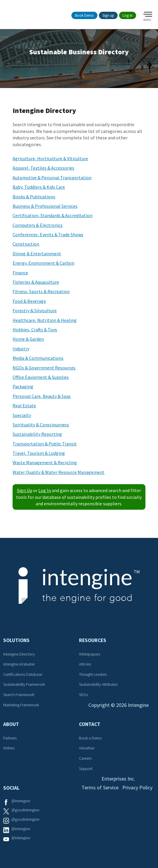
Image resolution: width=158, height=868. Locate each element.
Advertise (87, 748)
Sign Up (25, 490)
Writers (9, 748)
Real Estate (24, 406)
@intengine (21, 801)
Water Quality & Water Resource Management (59, 472)
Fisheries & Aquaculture (36, 282)
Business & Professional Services (45, 206)
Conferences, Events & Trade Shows (48, 234)
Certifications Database (23, 674)
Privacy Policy (137, 787)
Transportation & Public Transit (45, 444)
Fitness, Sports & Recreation (41, 291)
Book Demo (84, 15)
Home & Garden (28, 339)
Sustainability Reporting (37, 434)
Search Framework (19, 695)
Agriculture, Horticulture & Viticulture (50, 158)
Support (86, 769)
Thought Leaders (93, 674)
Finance (20, 273)
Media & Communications (38, 358)
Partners (10, 738)
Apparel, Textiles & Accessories (43, 168)
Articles (85, 664)
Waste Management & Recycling (45, 462)
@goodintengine (25, 810)
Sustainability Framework (24, 684)
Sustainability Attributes (98, 684)
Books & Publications (34, 197)
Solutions (16, 640)
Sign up (108, 15)
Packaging (23, 386)
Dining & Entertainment (37, 254)
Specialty (22, 415)
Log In (45, 490)
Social (11, 788)
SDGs (84, 695)
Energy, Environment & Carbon (43, 263)
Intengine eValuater (19, 664)
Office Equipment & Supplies (41, 377)
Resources (93, 640)
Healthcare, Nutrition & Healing (45, 320)
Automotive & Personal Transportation (52, 178)
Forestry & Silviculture (35, 310)
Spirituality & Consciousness (41, 425)
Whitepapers (90, 654)
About (11, 724)
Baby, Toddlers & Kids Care (39, 187)
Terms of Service (100, 787)
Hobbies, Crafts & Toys (35, 330)
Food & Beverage (29, 301)
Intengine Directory (19, 654)
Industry (21, 349)
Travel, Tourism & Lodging (39, 453)
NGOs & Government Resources (44, 368)
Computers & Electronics (38, 225)
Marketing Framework (21, 705)
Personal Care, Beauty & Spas (42, 396)
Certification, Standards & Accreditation (53, 215)
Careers (85, 758)
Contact (90, 724)
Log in (128, 15)
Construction (26, 244)
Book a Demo (90, 738)
